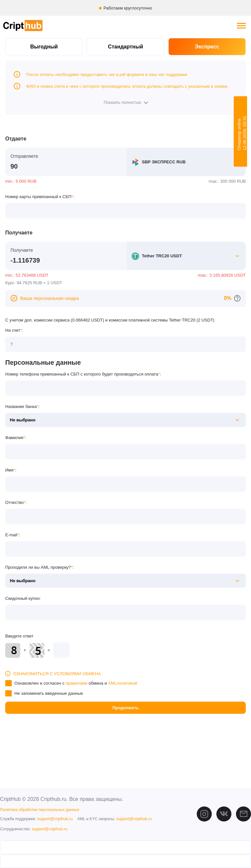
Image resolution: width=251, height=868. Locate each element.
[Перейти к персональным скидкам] (237, 298)
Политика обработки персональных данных (40, 810)
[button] (125, 102)
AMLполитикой (123, 683)
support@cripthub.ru (55, 819)
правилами (77, 683)
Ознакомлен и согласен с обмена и (76, 683)
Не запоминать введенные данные (49, 693)
